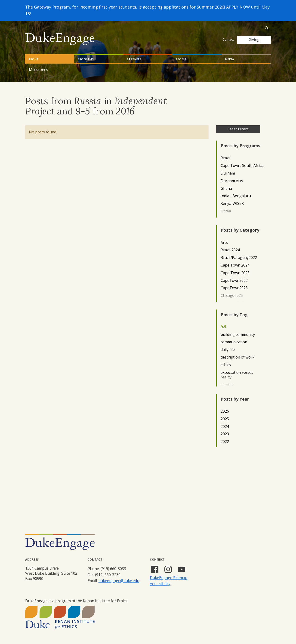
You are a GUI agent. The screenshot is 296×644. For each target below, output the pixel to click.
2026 (225, 411)
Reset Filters (238, 129)
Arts (224, 243)
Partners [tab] (134, 59)
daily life (228, 350)
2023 (225, 434)
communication (234, 342)
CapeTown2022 (234, 281)
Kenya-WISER (232, 204)
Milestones (39, 70)
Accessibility (160, 584)
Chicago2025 (232, 296)
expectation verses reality (237, 375)
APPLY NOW (238, 7)
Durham (228, 173)
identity (227, 385)
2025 (225, 419)
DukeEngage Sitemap (169, 578)
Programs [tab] (86, 59)
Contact (228, 39)
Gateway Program (52, 7)
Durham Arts (232, 181)
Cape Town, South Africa (242, 166)
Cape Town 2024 (235, 265)
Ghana (226, 189)
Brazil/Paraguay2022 (239, 258)
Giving (254, 40)
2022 (225, 442)
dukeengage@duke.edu (119, 581)
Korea (226, 211)
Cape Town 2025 (235, 273)
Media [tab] (230, 59)
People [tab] (181, 59)
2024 (225, 427)
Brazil (226, 158)
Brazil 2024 (230, 250)
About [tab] (34, 59)
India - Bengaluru (236, 196)
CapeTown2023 (234, 288)
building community (238, 335)
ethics (226, 365)
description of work (237, 357)
